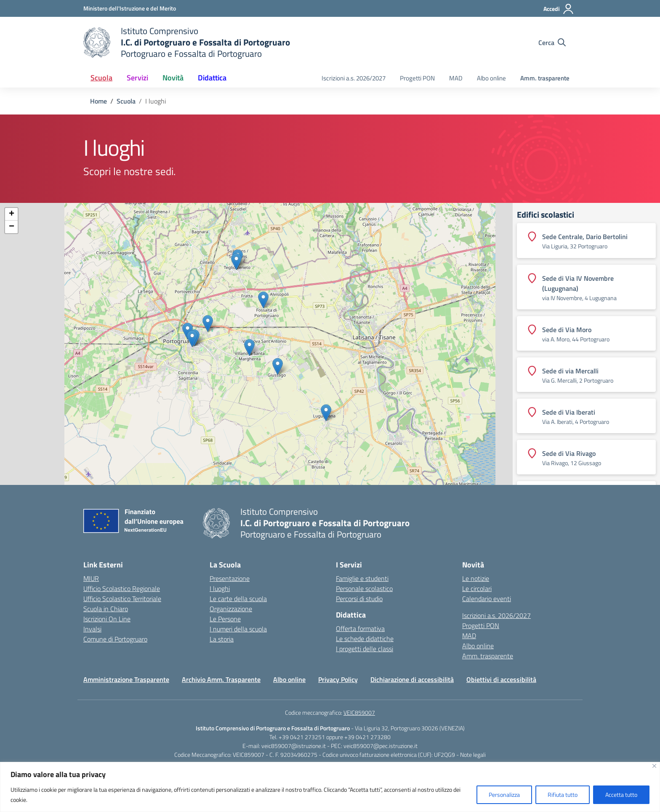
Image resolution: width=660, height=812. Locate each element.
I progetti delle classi (365, 649)
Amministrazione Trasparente (126, 679)
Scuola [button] (101, 78)
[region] (330, 787)
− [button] (12, 227)
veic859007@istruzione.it (294, 746)
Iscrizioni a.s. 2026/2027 (354, 78)
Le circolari (477, 588)
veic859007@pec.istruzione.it (381, 746)
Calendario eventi (487, 599)
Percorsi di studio (359, 599)
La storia (222, 639)
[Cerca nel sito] (552, 43)
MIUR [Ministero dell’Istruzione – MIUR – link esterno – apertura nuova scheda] (91, 578)
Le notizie (476, 578)
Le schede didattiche (365, 639)
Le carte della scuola (238, 599)
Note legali (473, 755)
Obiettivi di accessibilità (501, 679)
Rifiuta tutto (563, 795)
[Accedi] (559, 9)
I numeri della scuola (238, 629)
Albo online (491, 78)
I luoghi (220, 588)
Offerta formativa (360, 628)
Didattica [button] (212, 78)
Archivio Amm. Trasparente (221, 679)
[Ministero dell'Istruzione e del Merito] (130, 8)
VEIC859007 (359, 712)
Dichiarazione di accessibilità (412, 679)
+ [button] (12, 214)
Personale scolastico (364, 588)
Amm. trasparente (545, 78)
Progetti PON (417, 78)
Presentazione (230, 578)
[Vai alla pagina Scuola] (126, 101)
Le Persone (225, 619)
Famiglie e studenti (362, 578)
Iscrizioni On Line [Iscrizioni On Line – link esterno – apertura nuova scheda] (107, 619)
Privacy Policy (338, 679)
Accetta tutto (621, 795)
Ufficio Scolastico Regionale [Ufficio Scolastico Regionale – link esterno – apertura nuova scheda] (122, 588)
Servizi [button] (137, 78)
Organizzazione (231, 609)
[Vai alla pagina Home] (98, 101)
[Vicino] (654, 766)
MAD (456, 78)
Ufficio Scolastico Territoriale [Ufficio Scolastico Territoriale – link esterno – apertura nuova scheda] (122, 599)
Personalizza (504, 795)
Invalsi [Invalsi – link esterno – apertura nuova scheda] (92, 629)
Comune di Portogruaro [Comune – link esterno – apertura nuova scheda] (115, 639)
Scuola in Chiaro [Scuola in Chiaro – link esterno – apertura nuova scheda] (106, 609)
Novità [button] (173, 78)
